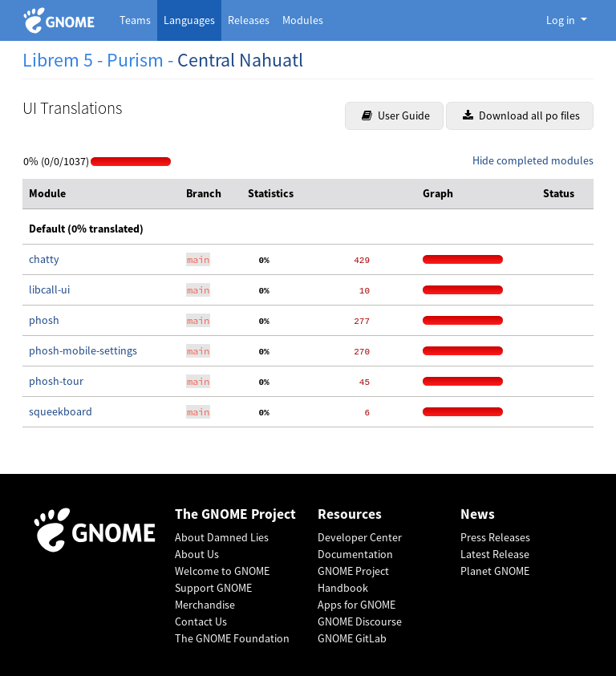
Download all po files (521, 115)
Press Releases (495, 537)
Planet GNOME (495, 571)
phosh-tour (56, 381)
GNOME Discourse (360, 621)
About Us (197, 554)
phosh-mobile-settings (83, 350)
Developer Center (360, 537)
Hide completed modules (533, 160)
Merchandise (205, 605)
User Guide (396, 115)
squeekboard (61, 411)
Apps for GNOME (357, 605)
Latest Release (495, 554)
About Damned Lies (222, 537)
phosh (44, 320)
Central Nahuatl (240, 60)
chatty (44, 259)
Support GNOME (213, 588)
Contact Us (201, 621)
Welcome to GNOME (222, 571)
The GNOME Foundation (232, 638)
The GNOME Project (235, 514)
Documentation (355, 554)
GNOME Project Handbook (353, 579)
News (478, 514)
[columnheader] (101, 194)
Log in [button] (562, 20)
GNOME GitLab (352, 638)
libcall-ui (49, 289)
